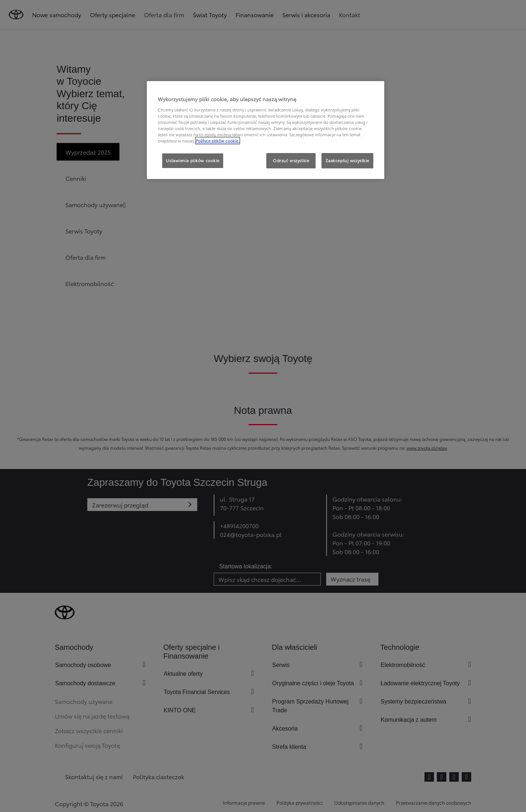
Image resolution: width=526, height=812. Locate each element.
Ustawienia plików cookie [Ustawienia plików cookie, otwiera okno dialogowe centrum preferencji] (193, 160)
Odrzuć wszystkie (291, 160)
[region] (266, 130)
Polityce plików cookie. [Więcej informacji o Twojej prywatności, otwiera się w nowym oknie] (218, 141)
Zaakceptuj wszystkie (347, 160)
